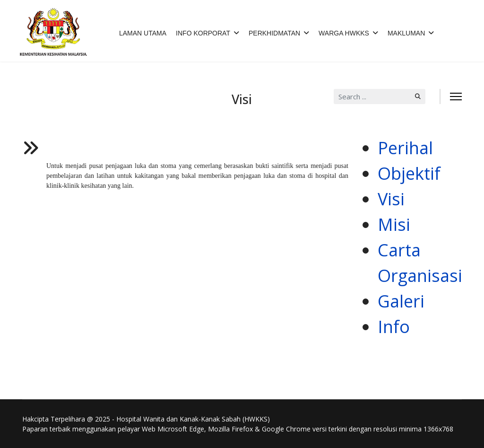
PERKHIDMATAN (274, 33)
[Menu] (456, 97)
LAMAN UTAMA (143, 33)
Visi (391, 199)
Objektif (409, 173)
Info (394, 327)
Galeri (401, 301)
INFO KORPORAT (203, 33)
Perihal (405, 148)
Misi (394, 224)
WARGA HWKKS (344, 33)
